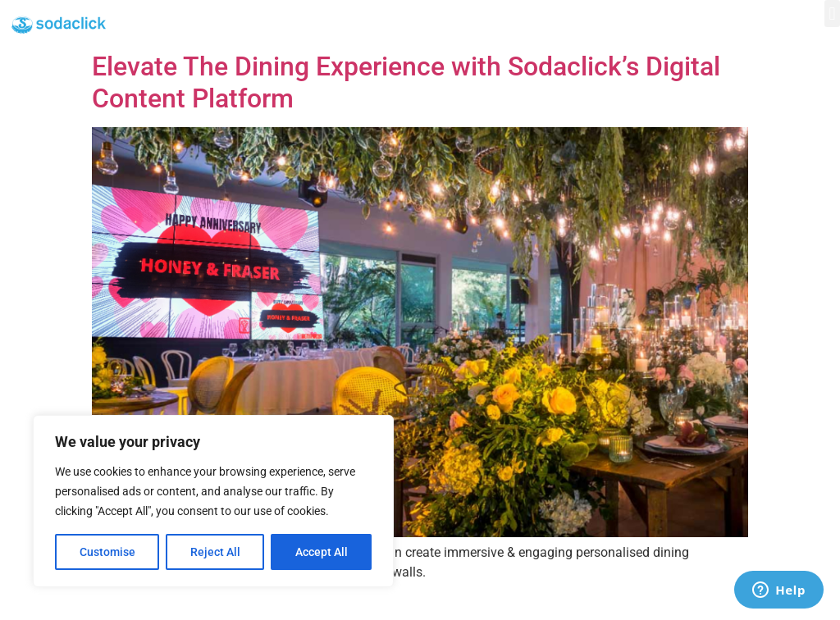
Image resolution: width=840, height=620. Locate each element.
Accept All (322, 552)
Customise (107, 552)
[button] (832, 14)
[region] (213, 501)
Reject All (215, 552)
